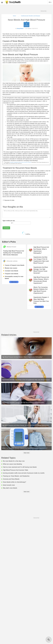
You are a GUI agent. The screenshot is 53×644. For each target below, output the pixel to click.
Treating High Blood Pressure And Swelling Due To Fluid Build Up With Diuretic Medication (13, 253)
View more (14, 282)
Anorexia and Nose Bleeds (11, 479)
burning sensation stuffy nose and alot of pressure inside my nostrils (24, 473)
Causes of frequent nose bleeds (15, 265)
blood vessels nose (9, 485)
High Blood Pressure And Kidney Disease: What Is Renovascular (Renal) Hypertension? (41, 280)
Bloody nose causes (11, 268)
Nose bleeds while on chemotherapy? (15, 482)
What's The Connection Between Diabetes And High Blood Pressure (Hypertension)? (41, 290)
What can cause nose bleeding (12, 464)
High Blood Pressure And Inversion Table (16, 470)
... (18, 16)
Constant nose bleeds (12, 271)
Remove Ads (43, 11)
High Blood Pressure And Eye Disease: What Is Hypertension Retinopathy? (41, 250)
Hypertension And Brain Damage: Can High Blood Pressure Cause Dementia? (41, 270)
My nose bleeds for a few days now (14, 461)
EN (50, 2)
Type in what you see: (9, 221)
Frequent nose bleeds (12, 274)
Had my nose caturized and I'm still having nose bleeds (20, 467)
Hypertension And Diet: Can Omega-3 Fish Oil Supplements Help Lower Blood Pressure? (41, 260)
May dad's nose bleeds (10, 488)
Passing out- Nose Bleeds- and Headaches (16, 476)
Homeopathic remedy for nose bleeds (14, 277)
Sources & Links (9, 200)
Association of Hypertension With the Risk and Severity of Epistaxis (21, 162)
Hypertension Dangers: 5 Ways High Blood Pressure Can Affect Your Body (41, 300)
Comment (6, 228)
